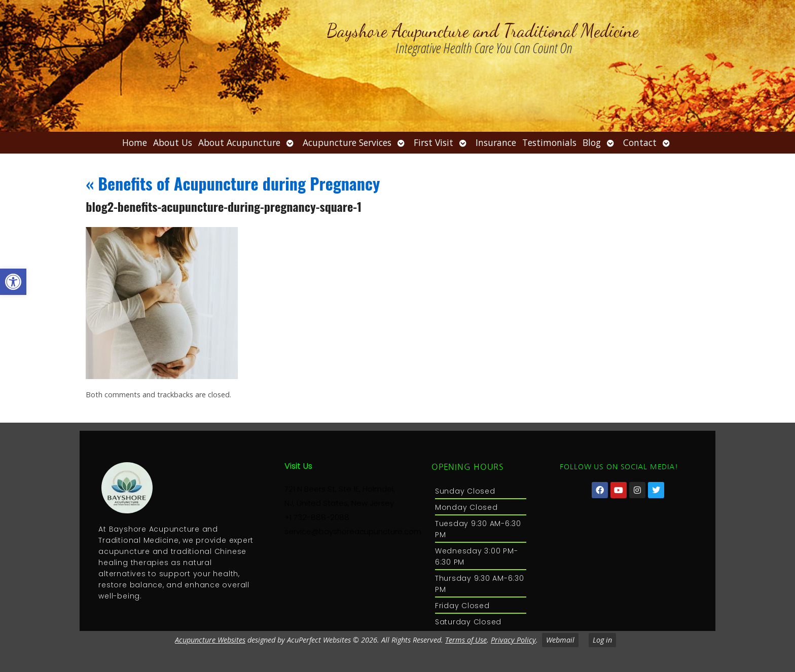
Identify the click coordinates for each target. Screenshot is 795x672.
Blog (592, 142)
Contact (640, 142)
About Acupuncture (239, 142)
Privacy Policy (513, 640)
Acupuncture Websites (210, 640)
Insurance (496, 142)
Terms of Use (466, 640)
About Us (173, 142)
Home (135, 142)
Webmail (560, 640)
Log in (602, 640)
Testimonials (549, 142)
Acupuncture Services (347, 142)
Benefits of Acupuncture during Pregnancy (233, 183)
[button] (13, 282)
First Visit (433, 142)
